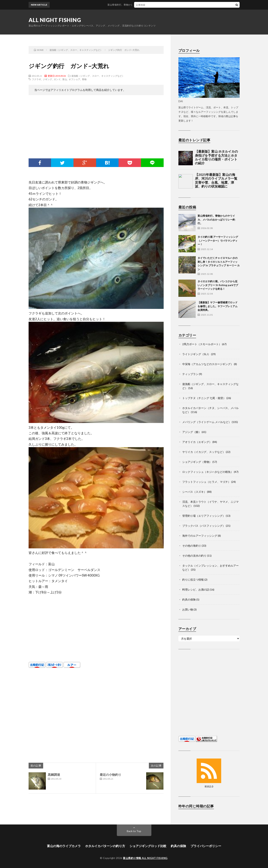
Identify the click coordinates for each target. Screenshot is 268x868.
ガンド (57, 79)
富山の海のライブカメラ (64, 846)
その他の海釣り (192, 546)
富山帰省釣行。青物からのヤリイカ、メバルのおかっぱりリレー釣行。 (150, 5)
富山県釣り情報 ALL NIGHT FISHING (145, 858)
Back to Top (134, 831)
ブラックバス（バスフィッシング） (204, 526)
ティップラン (190, 374)
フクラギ (36, 79)
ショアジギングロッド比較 (148, 846)
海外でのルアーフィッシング (200, 536)
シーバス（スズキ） (194, 492)
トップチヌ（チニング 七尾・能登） (204, 398)
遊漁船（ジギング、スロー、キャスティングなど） (98, 76)
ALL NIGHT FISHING (55, 20)
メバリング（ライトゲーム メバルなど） (207, 422)
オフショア (74, 79)
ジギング (47, 79)
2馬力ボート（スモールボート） (202, 344)
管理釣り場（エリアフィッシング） (204, 516)
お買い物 (188, 609)
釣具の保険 (189, 599)
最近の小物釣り (110, 775)
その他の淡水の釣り (194, 556)
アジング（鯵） (192, 432)
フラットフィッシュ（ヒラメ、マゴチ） (206, 482)
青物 (84, 79)
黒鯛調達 (54, 775)
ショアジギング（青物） (197, 462)
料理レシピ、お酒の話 (196, 589)
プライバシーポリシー (206, 846)
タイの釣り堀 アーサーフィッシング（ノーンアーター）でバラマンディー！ (218, 241)
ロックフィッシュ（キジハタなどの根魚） (208, 472)
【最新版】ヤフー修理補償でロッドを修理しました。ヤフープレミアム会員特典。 (218, 306)
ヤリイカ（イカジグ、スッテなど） (204, 452)
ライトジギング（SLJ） (196, 354)
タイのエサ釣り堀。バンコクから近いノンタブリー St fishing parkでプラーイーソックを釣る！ (218, 285)
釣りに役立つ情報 (193, 580)
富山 (65, 79)
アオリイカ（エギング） (197, 442)
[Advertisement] (96, 128)
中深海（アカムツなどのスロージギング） (208, 364)
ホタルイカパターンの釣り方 (105, 846)
